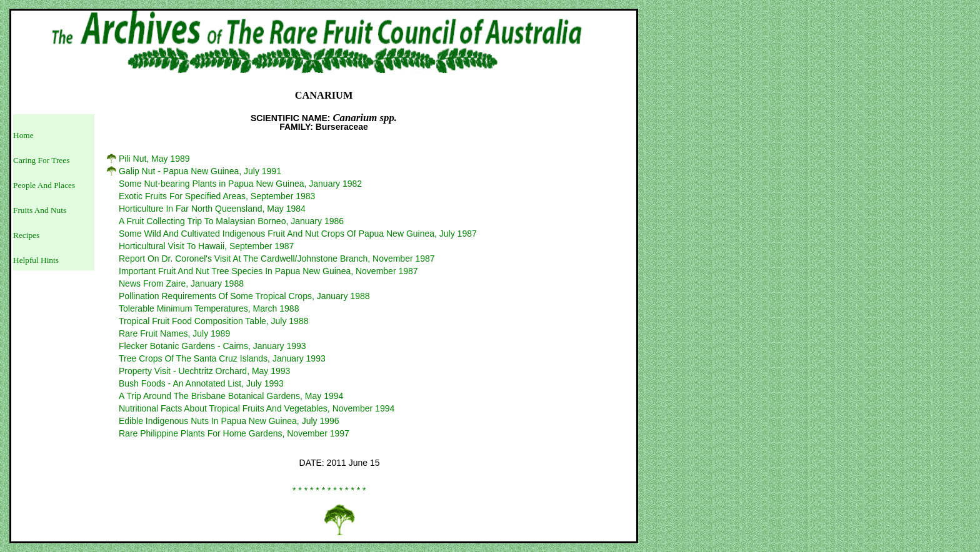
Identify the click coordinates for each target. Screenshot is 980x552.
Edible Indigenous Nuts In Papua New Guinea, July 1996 (229, 421)
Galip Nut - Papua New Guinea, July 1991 (200, 171)
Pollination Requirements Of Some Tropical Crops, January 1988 (244, 296)
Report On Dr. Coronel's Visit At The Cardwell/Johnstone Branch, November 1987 (277, 259)
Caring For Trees (41, 160)
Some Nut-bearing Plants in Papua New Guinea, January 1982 (240, 184)
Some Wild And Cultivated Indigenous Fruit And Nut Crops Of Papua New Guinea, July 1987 (298, 234)
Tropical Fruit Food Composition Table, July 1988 (213, 321)
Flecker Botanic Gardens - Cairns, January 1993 (212, 346)
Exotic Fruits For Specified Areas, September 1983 (217, 196)
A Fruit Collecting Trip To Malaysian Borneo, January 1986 (231, 221)
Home (23, 135)
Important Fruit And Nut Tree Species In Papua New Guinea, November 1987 (268, 271)
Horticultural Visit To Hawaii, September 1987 (206, 246)
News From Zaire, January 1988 (181, 283)
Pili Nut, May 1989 (154, 159)
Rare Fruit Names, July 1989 (174, 333)
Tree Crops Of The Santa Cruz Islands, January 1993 (222, 358)
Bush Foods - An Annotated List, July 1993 (201, 383)
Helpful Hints (36, 260)
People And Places (44, 185)
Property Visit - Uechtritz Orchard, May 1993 (204, 371)
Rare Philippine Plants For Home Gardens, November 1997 (234, 433)
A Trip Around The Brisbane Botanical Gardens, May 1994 (231, 396)
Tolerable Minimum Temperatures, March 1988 (209, 308)
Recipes (26, 235)
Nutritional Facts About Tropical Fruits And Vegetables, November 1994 (257, 408)
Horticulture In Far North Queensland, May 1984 (212, 209)
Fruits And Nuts (40, 210)
